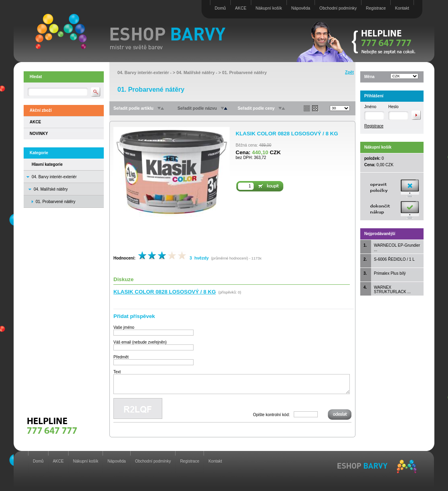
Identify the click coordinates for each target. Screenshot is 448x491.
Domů (220, 8)
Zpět (349, 72)
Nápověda (301, 8)
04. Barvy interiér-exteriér (54, 177)
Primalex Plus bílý (390, 273)
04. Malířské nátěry (51, 189)
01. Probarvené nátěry (244, 72)
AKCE (241, 8)
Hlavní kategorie (47, 164)
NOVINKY (39, 134)
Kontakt (402, 8)
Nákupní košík (269, 8)
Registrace (376, 8)
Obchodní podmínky (338, 8)
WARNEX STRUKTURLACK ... (392, 290)
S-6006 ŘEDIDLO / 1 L (394, 259)
